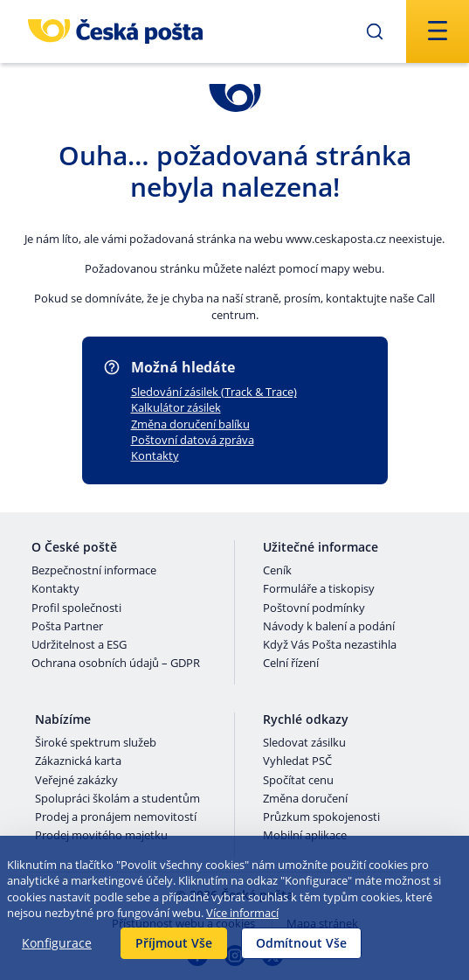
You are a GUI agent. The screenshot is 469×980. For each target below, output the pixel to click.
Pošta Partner (67, 627)
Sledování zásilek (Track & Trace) (214, 392)
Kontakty (155, 455)
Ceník (277, 571)
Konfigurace (57, 943)
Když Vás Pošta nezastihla (330, 645)
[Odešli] (375, 31)
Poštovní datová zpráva (193, 440)
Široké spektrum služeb (96, 743)
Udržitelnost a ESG (79, 645)
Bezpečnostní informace (94, 571)
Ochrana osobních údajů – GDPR (116, 664)
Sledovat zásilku (304, 743)
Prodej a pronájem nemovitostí (116, 817)
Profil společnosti (76, 608)
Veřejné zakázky (76, 781)
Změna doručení (305, 799)
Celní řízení (291, 664)
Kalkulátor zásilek (176, 407)
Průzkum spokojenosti (321, 817)
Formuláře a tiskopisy (319, 589)
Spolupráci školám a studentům (117, 799)
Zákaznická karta (78, 761)
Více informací (242, 913)
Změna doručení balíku (190, 424)
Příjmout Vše (174, 943)
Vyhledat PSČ (297, 761)
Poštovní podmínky (314, 608)
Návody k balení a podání (329, 627)
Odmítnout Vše (301, 943)
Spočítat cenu (298, 781)
